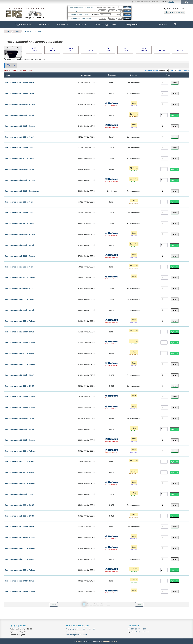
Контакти (81, 24)
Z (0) (34, 49)
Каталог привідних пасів (76, 634)
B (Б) (71, 49)
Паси (16, 31)
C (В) (107, 49)
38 (162, 49)
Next (138, 604)
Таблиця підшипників (141, 2)
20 (89, 49)
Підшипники (22, 24)
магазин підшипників (91, 641)
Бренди (163, 24)
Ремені (43, 24)
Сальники (63, 24)
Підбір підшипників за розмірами (80, 629)
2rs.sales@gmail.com (140, 632)
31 (108, 604)
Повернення (131, 24)
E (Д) (180, 49)
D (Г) (144, 49)
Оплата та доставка (105, 24)
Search (175, 24)
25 (125, 49)
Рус (157, 2)
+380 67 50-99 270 (138, 629)
